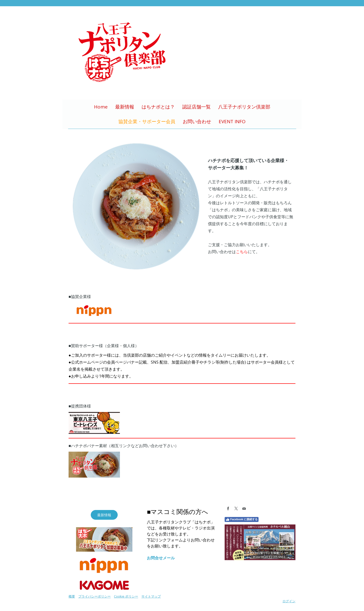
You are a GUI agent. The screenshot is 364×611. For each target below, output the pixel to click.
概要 (72, 596)
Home (101, 107)
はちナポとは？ (158, 107)
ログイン (289, 601)
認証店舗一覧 (196, 107)
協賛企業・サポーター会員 (147, 121)
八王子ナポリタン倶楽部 (244, 107)
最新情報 (125, 107)
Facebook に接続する (242, 519)
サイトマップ (151, 596)
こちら (242, 252)
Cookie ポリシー (126, 596)
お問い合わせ (197, 121)
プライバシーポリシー (94, 596)
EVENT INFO (232, 121)
